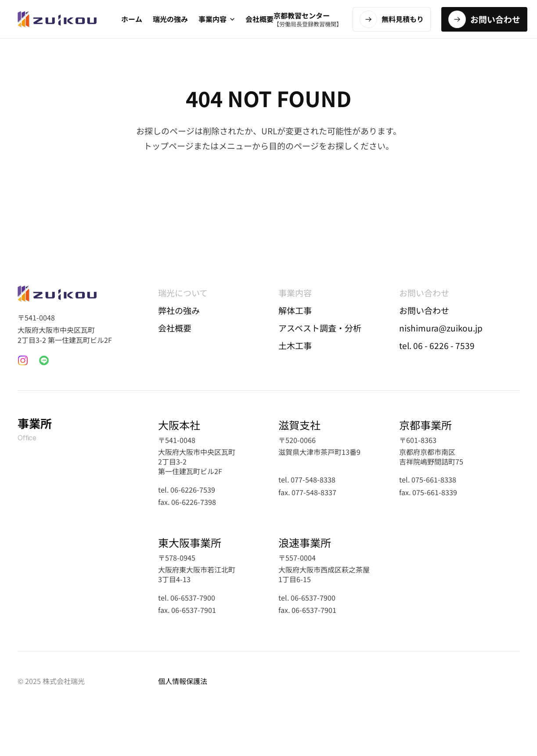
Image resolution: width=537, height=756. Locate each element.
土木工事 (295, 345)
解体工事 (295, 310)
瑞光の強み (170, 19)
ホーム (132, 19)
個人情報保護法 (183, 681)
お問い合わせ (424, 310)
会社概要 (259, 19)
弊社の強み (179, 310)
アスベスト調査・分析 (320, 328)
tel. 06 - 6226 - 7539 (437, 345)
